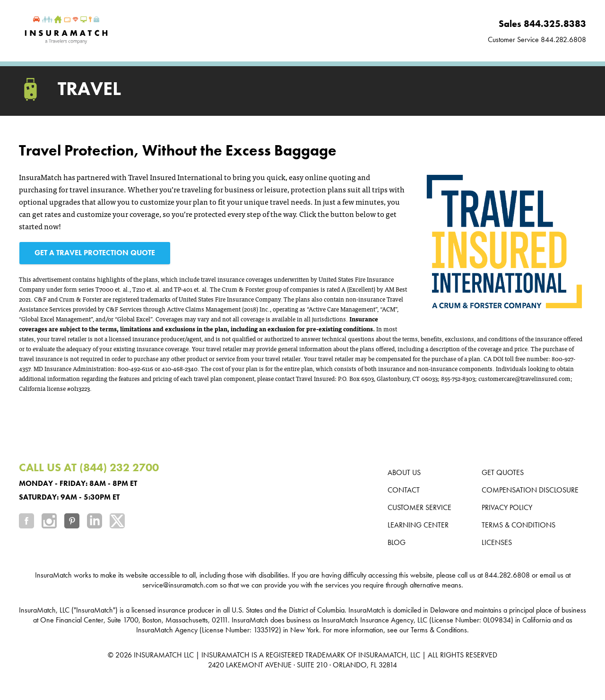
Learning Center (418, 525)
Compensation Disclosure (530, 490)
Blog (397, 542)
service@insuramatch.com (180, 585)
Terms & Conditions (519, 525)
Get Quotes (503, 472)
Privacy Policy (507, 507)
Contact (404, 490)
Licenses (497, 542)
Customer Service (419, 507)
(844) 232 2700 (119, 467)
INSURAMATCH (158, 655)
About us (404, 472)
